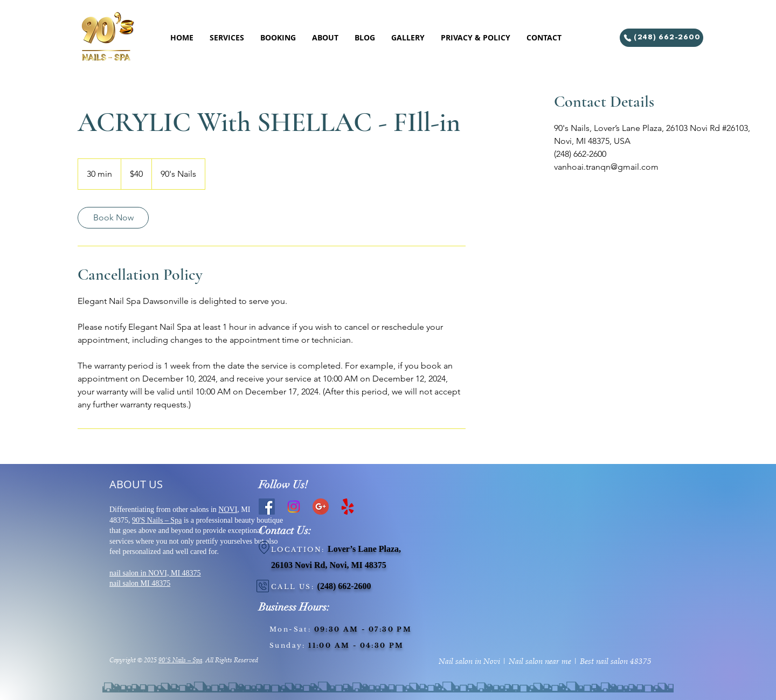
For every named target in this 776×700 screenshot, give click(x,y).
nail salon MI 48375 (140, 583)
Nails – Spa (163, 520)
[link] (113, 218)
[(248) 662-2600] (661, 38)
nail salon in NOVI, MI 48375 (155, 573)
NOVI (228, 510)
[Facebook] (267, 507)
